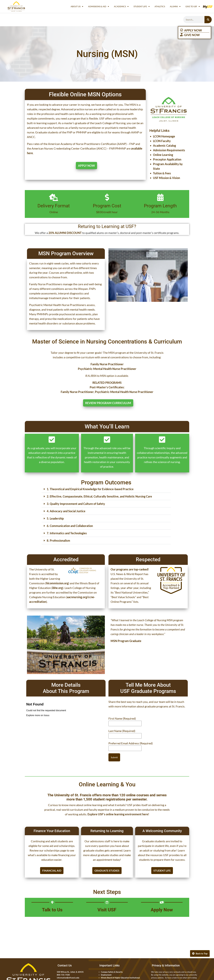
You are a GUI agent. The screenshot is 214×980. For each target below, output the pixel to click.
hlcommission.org (57, 583)
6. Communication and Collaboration (70, 526)
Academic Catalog (164, 146)
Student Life (142, 6)
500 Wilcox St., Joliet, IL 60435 (70, 972)
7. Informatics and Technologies (67, 533)
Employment (106, 975)
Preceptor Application (167, 159)
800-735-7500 (63, 975)
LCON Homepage (164, 136)
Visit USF (107, 910)
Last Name (122, 731)
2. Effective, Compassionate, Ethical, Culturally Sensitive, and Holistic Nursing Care (99, 496)
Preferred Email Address (131, 743)
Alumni (175, 6)
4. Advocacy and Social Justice (66, 511)
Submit (114, 757)
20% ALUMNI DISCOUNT (65, 233)
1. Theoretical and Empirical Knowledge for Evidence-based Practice (90, 489)
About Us (77, 6)
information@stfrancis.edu (68, 978)
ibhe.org (57, 588)
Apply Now (162, 910)
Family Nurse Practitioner (77, 392)
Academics (121, 6)
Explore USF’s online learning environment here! (118, 814)
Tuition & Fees (162, 173)
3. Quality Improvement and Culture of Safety (76, 504)
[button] (106, 489)
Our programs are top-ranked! (130, 569)
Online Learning (163, 155)
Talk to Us (52, 910)
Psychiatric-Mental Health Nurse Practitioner (124, 392)
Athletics (160, 6)
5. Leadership (55, 518)
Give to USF (193, 6)
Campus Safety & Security (112, 972)
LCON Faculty (162, 141)
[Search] (208, 20)
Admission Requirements (169, 150)
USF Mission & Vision (166, 178)
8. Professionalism (58, 540)
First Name (122, 718)
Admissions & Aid (99, 6)
